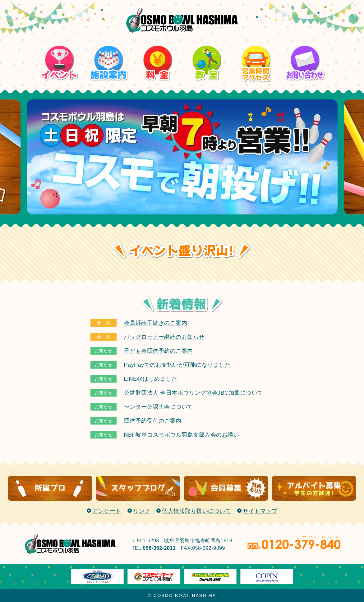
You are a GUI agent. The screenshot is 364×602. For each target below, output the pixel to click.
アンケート (107, 511)
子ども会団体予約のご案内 (159, 351)
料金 (157, 44)
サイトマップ (260, 511)
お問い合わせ (305, 44)
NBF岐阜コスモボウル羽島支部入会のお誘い (182, 435)
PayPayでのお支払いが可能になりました (177, 365)
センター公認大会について (159, 407)
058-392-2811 (159, 548)
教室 (207, 44)
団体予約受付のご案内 (153, 421)
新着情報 (182, 304)
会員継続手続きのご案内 (156, 323)
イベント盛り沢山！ (182, 251)
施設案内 (108, 44)
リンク (142, 511)
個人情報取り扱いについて (196, 511)
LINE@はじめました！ (154, 379)
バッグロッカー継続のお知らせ (164, 337)
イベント (59, 44)
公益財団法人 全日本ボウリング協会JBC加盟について (194, 393)
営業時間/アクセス (256, 49)
